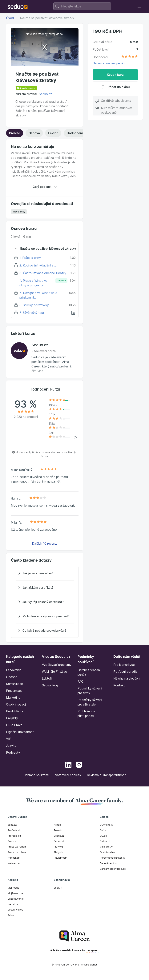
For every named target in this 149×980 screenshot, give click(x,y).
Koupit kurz (115, 75)
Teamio (58, 830)
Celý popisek (45, 187)
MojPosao (13, 888)
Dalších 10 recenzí (45, 543)
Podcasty (13, 752)
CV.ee (103, 836)
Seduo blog (50, 685)
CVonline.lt (106, 825)
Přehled (15, 133)
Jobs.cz (12, 825)
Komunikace (14, 684)
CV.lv (103, 830)
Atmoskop (14, 858)
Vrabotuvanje (16, 899)
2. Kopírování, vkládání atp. (38, 265)
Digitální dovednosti (20, 732)
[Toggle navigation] (139, 6)
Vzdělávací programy (57, 665)
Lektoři (53, 133)
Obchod (12, 677)
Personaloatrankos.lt (112, 858)
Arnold (58, 825)
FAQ (81, 681)
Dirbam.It (105, 841)
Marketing (13, 697)
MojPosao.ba (15, 893)
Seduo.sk (59, 841)
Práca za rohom (17, 847)
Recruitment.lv (108, 863)
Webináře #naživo (54, 672)
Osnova (34, 133)
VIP (9, 739)
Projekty (12, 718)
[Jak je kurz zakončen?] (45, 573)
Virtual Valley (15, 910)
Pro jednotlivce (124, 665)
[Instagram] (79, 765)
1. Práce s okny (30, 258)
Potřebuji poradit (125, 672)
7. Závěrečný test (32, 313)
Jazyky (11, 746)
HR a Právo (14, 725)
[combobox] (82, 6)
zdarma (61, 281)
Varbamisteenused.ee (113, 869)
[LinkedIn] (68, 765)
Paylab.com (60, 858)
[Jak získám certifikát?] (45, 588)
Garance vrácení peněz (109, 63)
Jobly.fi (58, 888)
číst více (37, 371)
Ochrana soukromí (36, 775)
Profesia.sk (14, 830)
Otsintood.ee (108, 852)
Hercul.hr (13, 904)
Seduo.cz (45, 94)
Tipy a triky (19, 212)
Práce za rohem (17, 852)
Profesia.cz (14, 836)
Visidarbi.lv (106, 847)
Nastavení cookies (68, 775)
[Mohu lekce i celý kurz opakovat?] (45, 616)
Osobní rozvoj (16, 704)
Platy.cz (58, 847)
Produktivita (15, 711)
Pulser (11, 915)
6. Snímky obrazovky (34, 305)
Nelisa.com (14, 863)
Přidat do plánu (115, 87)
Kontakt (119, 685)
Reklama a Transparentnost (106, 775)
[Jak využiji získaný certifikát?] (45, 602)
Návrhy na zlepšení (127, 678)
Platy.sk (58, 852)
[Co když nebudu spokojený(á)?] (45, 630)
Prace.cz (13, 841)
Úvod (10, 18)
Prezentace (14, 691)
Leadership (14, 670)
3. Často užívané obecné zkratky (43, 273)
